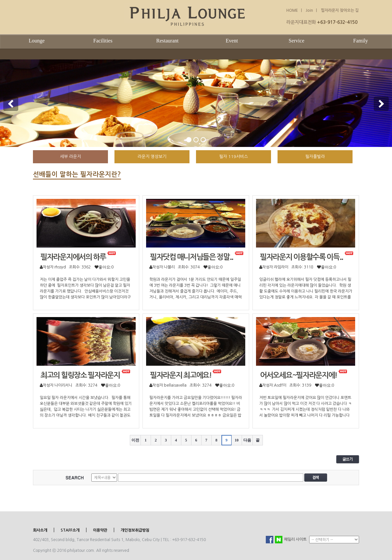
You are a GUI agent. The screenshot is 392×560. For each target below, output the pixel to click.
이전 (135, 440)
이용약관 (100, 530)
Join (309, 10)
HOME (292, 10)
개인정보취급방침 (135, 530)
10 (237, 440)
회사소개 (40, 530)
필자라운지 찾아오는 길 (340, 10)
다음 (247, 440)
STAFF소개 (70, 530)
